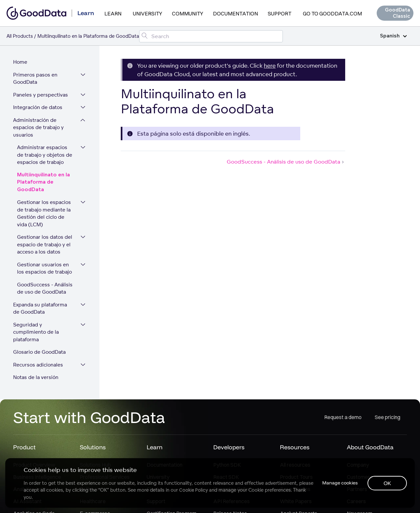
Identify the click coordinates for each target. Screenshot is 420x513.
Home (20, 62)
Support (280, 13)
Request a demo (343, 417)
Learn (113, 13)
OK (387, 483)
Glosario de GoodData (39, 352)
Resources (295, 448)
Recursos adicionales (38, 365)
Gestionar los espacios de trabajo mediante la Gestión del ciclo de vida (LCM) (44, 214)
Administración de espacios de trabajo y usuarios (38, 128)
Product (24, 448)
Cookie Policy (193, 490)
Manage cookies (339, 483)
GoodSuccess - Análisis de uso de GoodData (49, 289)
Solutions (93, 448)
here (270, 66)
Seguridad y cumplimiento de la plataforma (36, 332)
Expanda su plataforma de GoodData (40, 309)
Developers (229, 448)
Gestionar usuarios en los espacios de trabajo (44, 269)
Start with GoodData (89, 418)
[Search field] (211, 36)
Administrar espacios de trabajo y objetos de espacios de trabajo (45, 155)
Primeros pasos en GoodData (35, 79)
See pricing (388, 417)
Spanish (393, 36)
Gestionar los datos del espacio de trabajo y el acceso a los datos (45, 245)
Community (188, 13)
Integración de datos (38, 108)
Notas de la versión (36, 378)
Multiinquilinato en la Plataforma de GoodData (43, 183)
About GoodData (370, 448)
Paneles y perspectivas (41, 95)
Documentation (235, 13)
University (147, 13)
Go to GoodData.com (332, 13)
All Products (20, 36)
